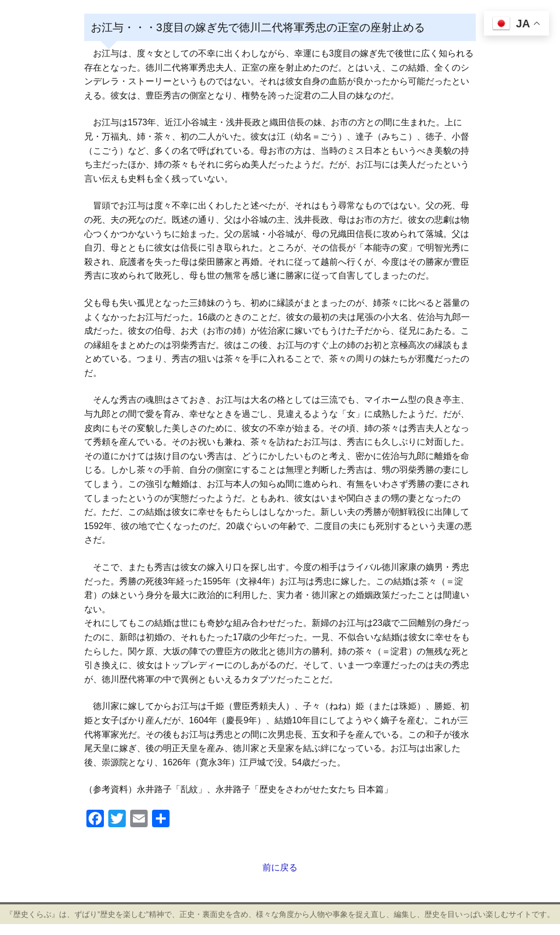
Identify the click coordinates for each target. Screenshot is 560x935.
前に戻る (280, 867)
